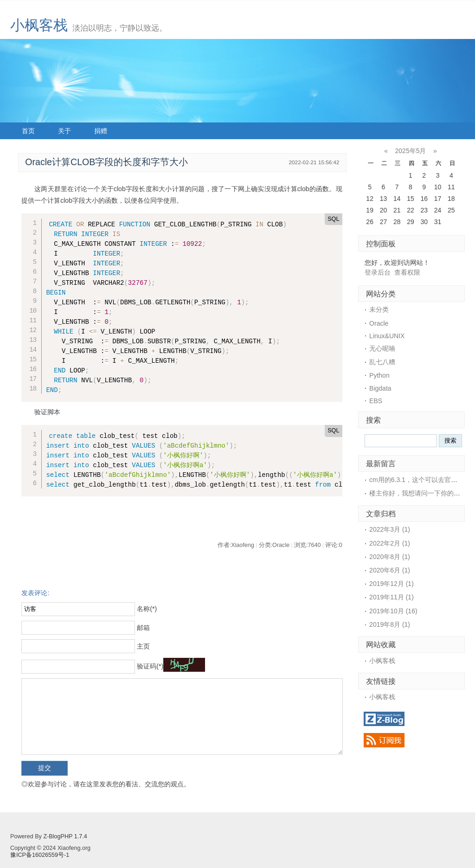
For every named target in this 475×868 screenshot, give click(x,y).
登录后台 (378, 272)
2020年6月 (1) (390, 570)
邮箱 (143, 628)
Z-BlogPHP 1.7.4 (65, 836)
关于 (64, 131)
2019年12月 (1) (392, 584)
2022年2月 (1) (390, 543)
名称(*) (147, 609)
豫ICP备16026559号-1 (40, 855)
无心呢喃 (382, 348)
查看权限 (407, 272)
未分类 (379, 309)
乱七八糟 (382, 362)
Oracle (379, 323)
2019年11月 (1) (392, 597)
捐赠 (101, 131)
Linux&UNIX (387, 336)
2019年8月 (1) (390, 624)
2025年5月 (411, 151)
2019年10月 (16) (393, 611)
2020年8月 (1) (390, 557)
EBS (376, 401)
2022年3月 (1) (390, 529)
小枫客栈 (39, 25)
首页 (28, 131)
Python (379, 375)
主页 (143, 646)
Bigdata (380, 388)
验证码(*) (150, 666)
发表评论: (35, 593)
